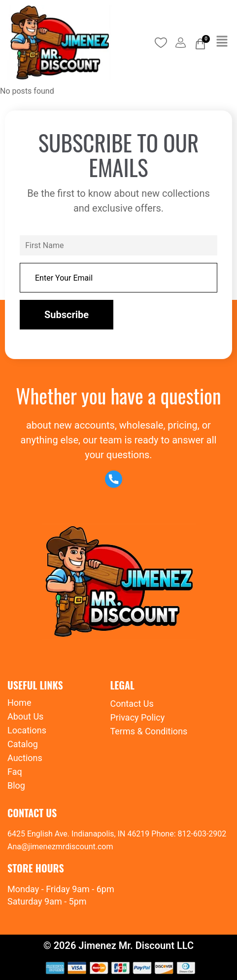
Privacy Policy (137, 717)
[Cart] (200, 44)
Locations (27, 730)
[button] (222, 42)
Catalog (23, 744)
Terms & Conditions (149, 731)
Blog (16, 785)
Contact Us (132, 704)
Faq (15, 772)
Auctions (25, 758)
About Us (25, 716)
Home (19, 703)
